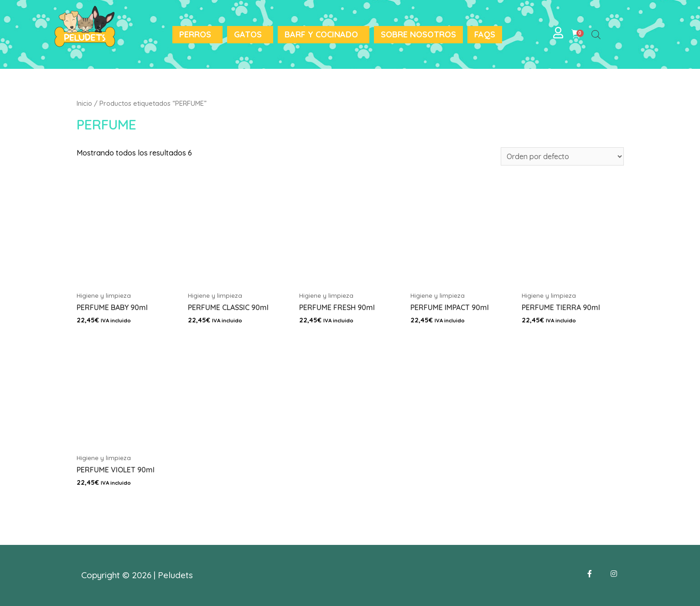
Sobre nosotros (418, 34)
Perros (195, 34)
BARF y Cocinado (321, 34)
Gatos (248, 34)
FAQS (485, 34)
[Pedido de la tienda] (562, 156)
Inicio (84, 103)
